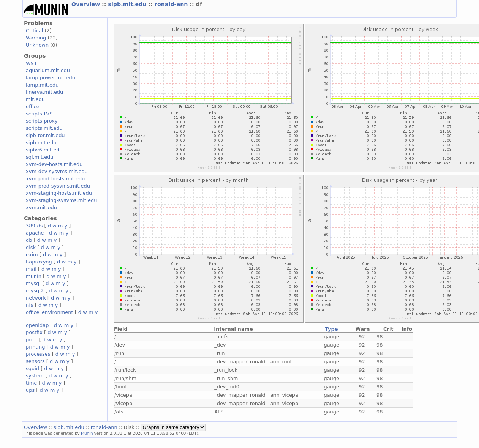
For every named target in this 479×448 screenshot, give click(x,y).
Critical (34, 31)
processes (38, 354)
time (31, 383)
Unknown (37, 45)
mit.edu (35, 99)
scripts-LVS (39, 114)
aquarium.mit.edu (48, 70)
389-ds (34, 226)
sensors (35, 361)
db (29, 240)
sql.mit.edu (40, 157)
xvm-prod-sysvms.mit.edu (58, 186)
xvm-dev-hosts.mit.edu (54, 164)
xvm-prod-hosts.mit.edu (55, 179)
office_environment (50, 312)
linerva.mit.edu (44, 92)
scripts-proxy (42, 121)
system (35, 376)
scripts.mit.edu (44, 128)
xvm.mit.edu (41, 207)
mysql (33, 283)
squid (32, 368)
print (32, 340)
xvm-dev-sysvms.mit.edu (57, 171)
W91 (31, 63)
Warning (36, 38)
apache (35, 233)
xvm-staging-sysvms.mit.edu (61, 200)
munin (34, 276)
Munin (87, 433)
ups (30, 390)
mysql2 (35, 291)
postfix (34, 332)
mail (31, 269)
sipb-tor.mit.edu (45, 135)
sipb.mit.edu (128, 4)
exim (32, 255)
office (33, 106)
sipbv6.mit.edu (44, 150)
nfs (30, 305)
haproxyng (39, 262)
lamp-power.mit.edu (51, 78)
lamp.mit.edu (42, 85)
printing (35, 347)
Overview (87, 4)
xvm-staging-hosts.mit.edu (59, 193)
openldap (37, 325)
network (36, 298)
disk (31, 247)
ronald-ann (172, 4)
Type (332, 329)
